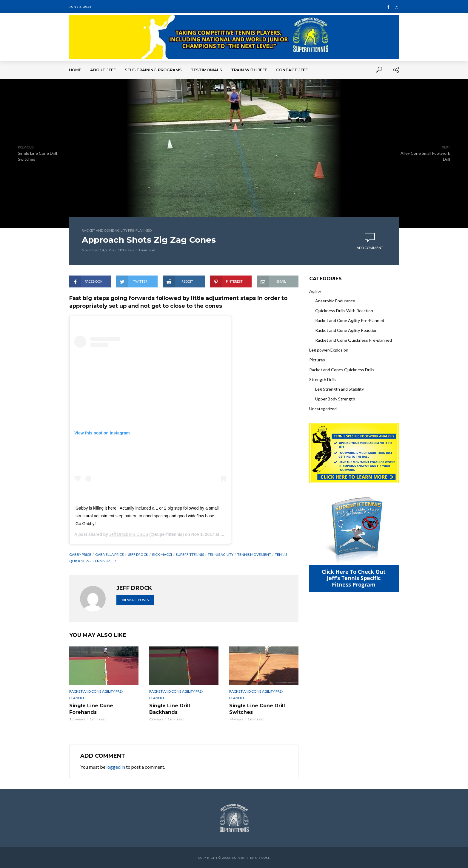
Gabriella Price (110, 554)
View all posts (135, 600)
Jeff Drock (138, 554)
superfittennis (190, 554)
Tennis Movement (254, 554)
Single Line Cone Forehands (91, 709)
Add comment (370, 248)
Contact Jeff (292, 70)
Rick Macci (162, 554)
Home (75, 70)
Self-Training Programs (153, 70)
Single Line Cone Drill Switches (257, 709)
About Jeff (103, 70)
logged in (116, 767)
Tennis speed (104, 561)
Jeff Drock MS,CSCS (129, 534)
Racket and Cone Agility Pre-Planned (117, 230)
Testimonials (206, 70)
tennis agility (221, 554)
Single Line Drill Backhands (170, 709)
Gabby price (80, 554)
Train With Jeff (249, 70)
